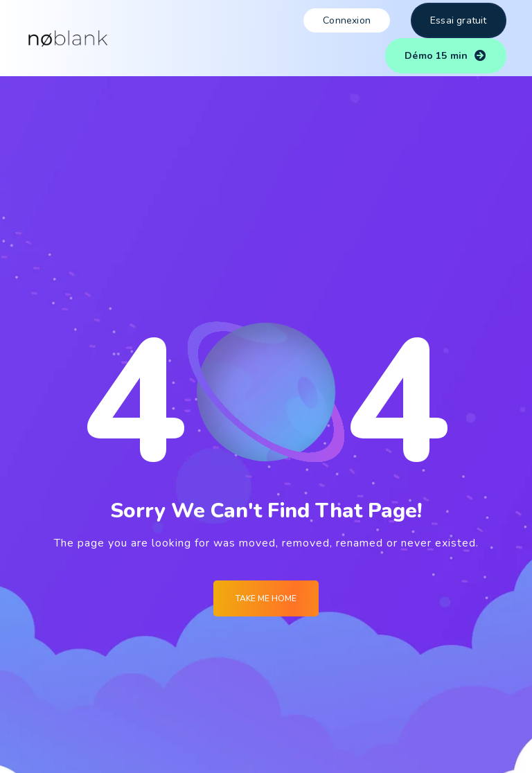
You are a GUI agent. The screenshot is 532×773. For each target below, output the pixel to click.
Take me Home (266, 598)
